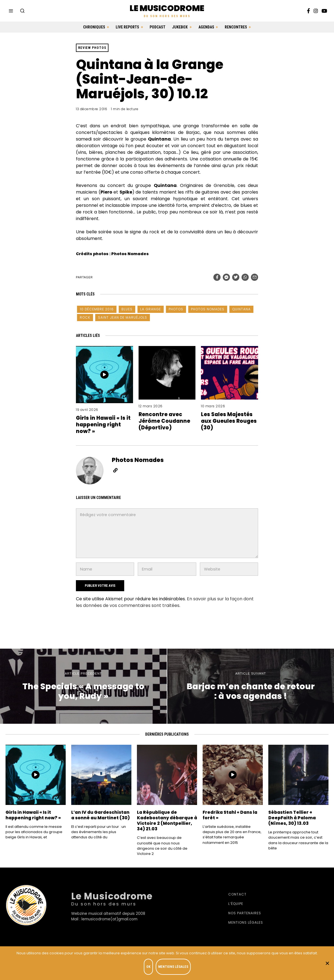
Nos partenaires (245, 913)
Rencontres (236, 27)
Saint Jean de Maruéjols (123, 317)
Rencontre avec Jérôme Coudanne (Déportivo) (167, 421)
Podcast (157, 27)
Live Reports (127, 27)
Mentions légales (246, 922)
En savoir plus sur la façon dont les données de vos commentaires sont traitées (165, 602)
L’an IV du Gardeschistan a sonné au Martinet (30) (101, 818)
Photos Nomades (208, 309)
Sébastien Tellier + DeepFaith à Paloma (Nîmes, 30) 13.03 (294, 818)
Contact (237, 894)
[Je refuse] (327, 964)
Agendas (206, 27)
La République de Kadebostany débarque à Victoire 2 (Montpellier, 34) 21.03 (166, 821)
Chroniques (94, 27)
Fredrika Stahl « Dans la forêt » (232, 815)
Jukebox (180, 27)
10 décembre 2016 (97, 309)
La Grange (151, 309)
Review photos (92, 48)
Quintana (241, 309)
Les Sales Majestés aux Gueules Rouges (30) (229, 421)
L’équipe (236, 904)
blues (127, 309)
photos (176, 309)
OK (149, 968)
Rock (85, 317)
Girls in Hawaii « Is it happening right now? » (103, 424)
